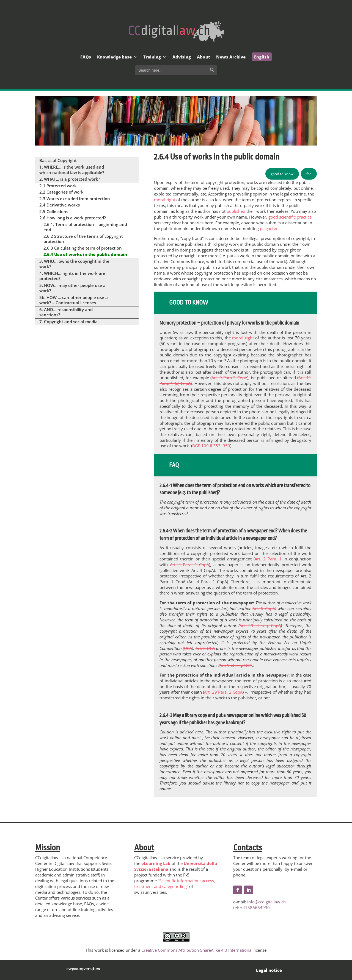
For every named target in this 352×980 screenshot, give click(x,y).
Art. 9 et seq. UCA (236, 665)
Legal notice (269, 970)
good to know (282, 174)
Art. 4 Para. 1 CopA (190, 565)
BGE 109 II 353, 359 (211, 446)
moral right (165, 200)
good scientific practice (290, 217)
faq (309, 174)
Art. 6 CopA (264, 608)
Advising (182, 57)
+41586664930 (255, 908)
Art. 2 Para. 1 (269, 559)
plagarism (269, 228)
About (204, 57)
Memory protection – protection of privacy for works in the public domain (229, 323)
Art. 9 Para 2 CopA (229, 378)
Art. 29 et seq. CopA (260, 626)
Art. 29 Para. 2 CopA (223, 692)
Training (152, 57)
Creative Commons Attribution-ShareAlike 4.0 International (197, 950)
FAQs (86, 57)
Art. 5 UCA (205, 648)
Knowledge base (114, 57)
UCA (188, 648)
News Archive (231, 57)
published (236, 211)
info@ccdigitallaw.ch (266, 902)
